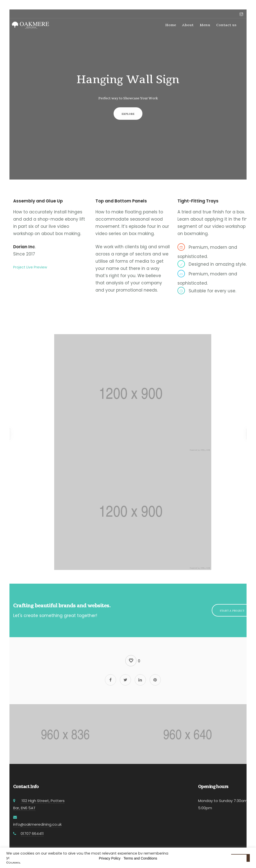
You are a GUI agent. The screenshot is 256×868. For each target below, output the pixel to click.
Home (171, 25)
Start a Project (232, 611)
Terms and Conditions (140, 858)
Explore (128, 114)
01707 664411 (32, 834)
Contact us (226, 25)
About (188, 25)
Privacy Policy (110, 858)
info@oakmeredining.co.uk (37, 824)
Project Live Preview (30, 267)
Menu (205, 25)
